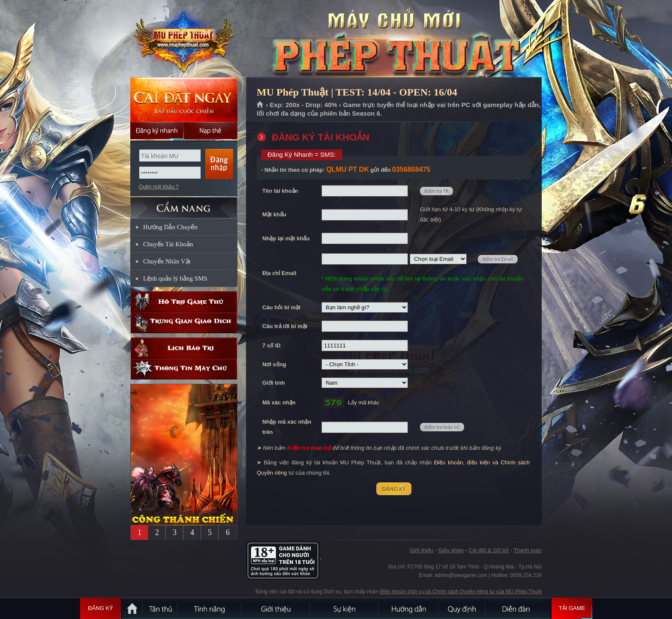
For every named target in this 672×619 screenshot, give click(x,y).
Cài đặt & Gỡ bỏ (489, 550)
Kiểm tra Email (498, 259)
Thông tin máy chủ (184, 369)
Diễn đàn (518, 608)
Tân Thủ (160, 608)
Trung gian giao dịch (184, 323)
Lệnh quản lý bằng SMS (175, 278)
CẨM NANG (184, 204)
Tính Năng (210, 608)
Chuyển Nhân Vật (167, 261)
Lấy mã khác (364, 402)
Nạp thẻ (211, 131)
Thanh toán (528, 550)
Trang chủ (260, 105)
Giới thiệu (421, 550)
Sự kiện (345, 608)
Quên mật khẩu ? (159, 187)
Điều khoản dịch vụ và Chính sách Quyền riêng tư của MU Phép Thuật (461, 592)
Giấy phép (451, 550)
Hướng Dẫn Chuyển (170, 227)
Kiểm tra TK (437, 191)
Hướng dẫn (409, 608)
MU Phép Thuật (183, 39)
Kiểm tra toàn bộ (442, 427)
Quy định (462, 608)
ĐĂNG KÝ (394, 489)
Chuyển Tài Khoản (168, 244)
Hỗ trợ (184, 302)
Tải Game (572, 608)
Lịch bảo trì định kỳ (184, 348)
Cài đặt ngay (184, 100)
